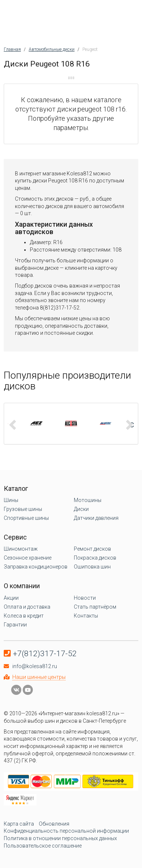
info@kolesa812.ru (35, 666)
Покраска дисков (95, 558)
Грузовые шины (23, 509)
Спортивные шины (26, 518)
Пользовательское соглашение (43, 846)
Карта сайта (19, 824)
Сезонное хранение (28, 558)
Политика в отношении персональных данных (60, 838)
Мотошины (88, 500)
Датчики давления (96, 518)
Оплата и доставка (27, 607)
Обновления (54, 824)
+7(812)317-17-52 (45, 654)
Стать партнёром (95, 607)
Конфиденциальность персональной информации (66, 831)
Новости (85, 598)
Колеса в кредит (24, 616)
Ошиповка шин (92, 567)
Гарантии (15, 625)
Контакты (86, 616)
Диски (81, 509)
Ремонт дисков (92, 549)
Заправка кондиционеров (36, 567)
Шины (11, 500)
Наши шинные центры (39, 677)
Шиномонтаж (21, 549)
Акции (11, 598)
